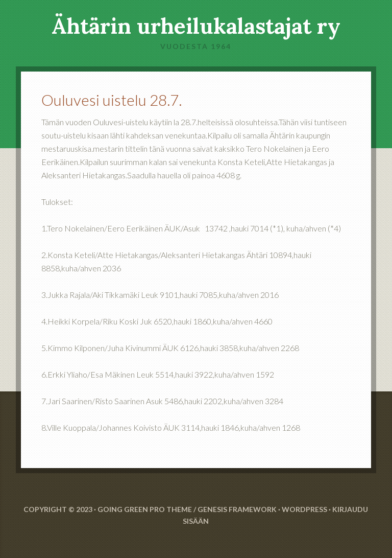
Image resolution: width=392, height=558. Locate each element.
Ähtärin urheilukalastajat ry (196, 26)
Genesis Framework (237, 509)
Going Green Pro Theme (145, 509)
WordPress (304, 509)
